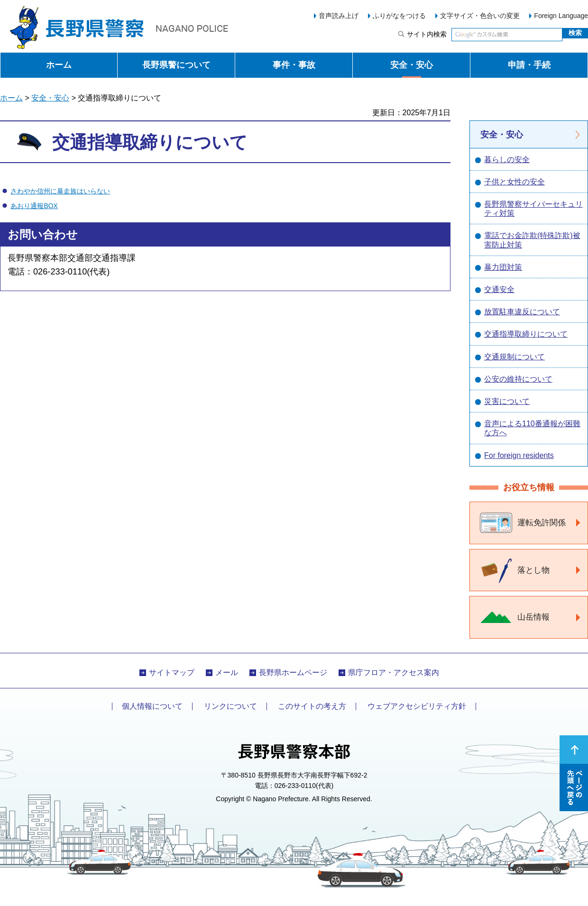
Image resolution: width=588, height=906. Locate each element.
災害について (507, 401)
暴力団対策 (503, 267)
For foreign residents (519, 455)
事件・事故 (294, 65)
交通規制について (514, 357)
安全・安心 (412, 65)
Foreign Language (561, 16)
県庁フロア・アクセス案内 (394, 673)
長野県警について (176, 65)
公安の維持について (518, 379)
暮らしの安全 (507, 160)
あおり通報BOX (34, 206)
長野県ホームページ (293, 673)
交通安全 (499, 289)
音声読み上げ (339, 16)
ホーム (59, 65)
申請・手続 (529, 65)
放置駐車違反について (522, 312)
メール (227, 673)
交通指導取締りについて (526, 334)
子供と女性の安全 (514, 182)
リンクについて (230, 706)
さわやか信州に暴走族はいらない (60, 191)
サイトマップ (172, 673)
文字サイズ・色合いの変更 (480, 16)
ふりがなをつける (399, 16)
